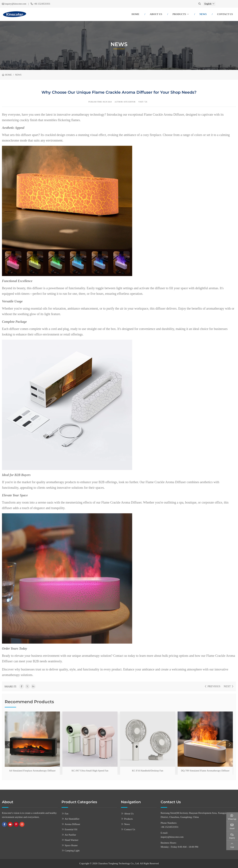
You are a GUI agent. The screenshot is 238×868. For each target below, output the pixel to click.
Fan (67, 814)
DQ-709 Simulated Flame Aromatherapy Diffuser (205, 771)
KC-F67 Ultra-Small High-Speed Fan (90, 771)
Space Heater (71, 845)
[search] (200, 4)
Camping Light (72, 851)
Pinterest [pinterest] (16, 824)
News (203, 14)
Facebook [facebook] (4, 824)
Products (179, 14)
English (208, 4)
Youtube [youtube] (10, 824)
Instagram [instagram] (22, 824)
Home (135, 14)
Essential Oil (71, 829)
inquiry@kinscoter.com (16, 4)
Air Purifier (70, 835)
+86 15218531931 (42, 4)
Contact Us (225, 14)
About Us (156, 14)
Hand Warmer (72, 840)
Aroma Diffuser (73, 824)
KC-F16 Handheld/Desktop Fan (148, 771)
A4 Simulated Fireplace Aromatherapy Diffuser (32, 771)
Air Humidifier (72, 819)
